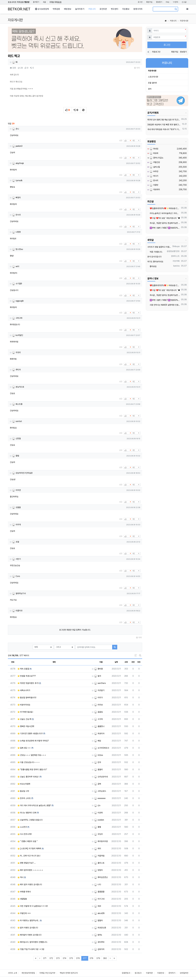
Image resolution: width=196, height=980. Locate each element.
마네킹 (154, 149)
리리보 (98, 705)
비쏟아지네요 (24, 705)
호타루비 (99, 942)
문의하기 (172, 973)
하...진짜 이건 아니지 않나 (29, 856)
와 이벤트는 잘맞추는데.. (28, 920)
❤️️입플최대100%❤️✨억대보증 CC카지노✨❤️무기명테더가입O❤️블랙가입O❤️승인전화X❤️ (164, 208)
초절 (15, 542)
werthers (100, 683)
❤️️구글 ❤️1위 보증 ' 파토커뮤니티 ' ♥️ (164, 218)
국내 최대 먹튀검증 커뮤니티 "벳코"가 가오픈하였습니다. (164, 129)
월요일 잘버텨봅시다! (27, 698)
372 (51, 958)
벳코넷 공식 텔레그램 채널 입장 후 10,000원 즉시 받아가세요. (164, 120)
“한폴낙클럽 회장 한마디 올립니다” (32, 769)
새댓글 (151, 240)
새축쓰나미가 (24, 690)
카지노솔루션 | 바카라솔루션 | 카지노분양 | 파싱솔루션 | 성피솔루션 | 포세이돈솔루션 (164, 213)
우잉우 (98, 834)
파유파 (154, 153)
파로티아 (99, 734)
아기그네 (99, 899)
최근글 (151, 201)
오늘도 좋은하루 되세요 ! (28, 777)
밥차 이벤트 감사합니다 (28, 928)
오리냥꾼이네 (101, 777)
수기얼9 (17, 284)
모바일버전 (184, 973)
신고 (121, 141)
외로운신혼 (100, 928)
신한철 (16, 439)
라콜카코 (17, 611)
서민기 (16, 559)
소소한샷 (22, 827)
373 (58, 958)
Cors (16, 576)
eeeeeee (100, 798)
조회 (126, 662)
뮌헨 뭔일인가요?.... (27, 863)
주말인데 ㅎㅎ (24, 913)
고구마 (98, 719)
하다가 (154, 176)
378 (91, 958)
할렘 (15, 456)
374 (64, 958)
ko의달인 (17, 335)
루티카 (16, 370)
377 (86, 958)
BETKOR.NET (19, 9)
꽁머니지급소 (156, 158)
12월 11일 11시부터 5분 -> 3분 (31, 949)
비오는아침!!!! (24, 784)
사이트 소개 (12, 973)
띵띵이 (98, 870)
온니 (15, 129)
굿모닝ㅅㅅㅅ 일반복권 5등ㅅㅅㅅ (32, 755)
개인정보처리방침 (28, 973)
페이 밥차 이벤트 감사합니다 (30, 884)
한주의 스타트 (24, 798)
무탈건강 (155, 162)
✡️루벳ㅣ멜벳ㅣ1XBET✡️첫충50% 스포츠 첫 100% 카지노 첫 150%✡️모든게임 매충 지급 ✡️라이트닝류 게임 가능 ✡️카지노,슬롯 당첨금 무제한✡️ (164, 228)
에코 (98, 906)
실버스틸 (155, 167)
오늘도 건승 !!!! (25, 719)
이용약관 (149, 973)
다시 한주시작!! (25, 834)
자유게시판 (184, 21)
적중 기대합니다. (155, 252)
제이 (98, 849)
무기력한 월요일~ (26, 712)
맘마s (98, 935)
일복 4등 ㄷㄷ (24, 748)
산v (97, 805)
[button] (18, 40)
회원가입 (149, 2)
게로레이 (155, 189)
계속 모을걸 (23, 669)
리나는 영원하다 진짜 (27, 813)
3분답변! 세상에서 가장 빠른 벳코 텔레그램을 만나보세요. (164, 125)
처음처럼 (99, 856)
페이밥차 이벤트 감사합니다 (30, 935)
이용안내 (161, 973)
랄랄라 (98, 920)
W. (15, 62)
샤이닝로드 (100, 791)
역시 (21, 877)
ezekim (99, 820)
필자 (98, 676)
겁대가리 (99, 949)
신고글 (184, 2)
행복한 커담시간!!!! (26, 726)
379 (98, 958)
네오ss (98, 755)
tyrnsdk (17, 180)
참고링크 (138, 973)
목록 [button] (137, 68)
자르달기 (99, 690)
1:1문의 (175, 2)
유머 (150, 89)
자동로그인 (156, 52)
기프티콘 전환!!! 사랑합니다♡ (30, 734)
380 (105, 958)
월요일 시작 (23, 791)
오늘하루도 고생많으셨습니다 (30, 820)
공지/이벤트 (153, 113)
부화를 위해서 (24, 892)
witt (16, 266)
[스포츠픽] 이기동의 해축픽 (29, 849)
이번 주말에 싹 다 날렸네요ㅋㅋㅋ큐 (33, 906)
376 (78, 958)
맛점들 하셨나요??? (27, 676)
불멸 (98, 827)
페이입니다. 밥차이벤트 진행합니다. (33, 942)
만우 (98, 762)
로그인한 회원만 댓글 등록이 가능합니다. (75, 630)
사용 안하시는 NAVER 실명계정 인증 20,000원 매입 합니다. (164, 305)
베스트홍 (17, 404)
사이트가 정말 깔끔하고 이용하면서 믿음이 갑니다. (159, 247)
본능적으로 (18, 387)
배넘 (98, 741)
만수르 (16, 215)
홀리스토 (99, 863)
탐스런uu (17, 249)
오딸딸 (16, 507)
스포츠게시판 (153, 77)
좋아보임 (152, 266)
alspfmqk (18, 163)
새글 (44, 2)
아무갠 (16, 490)
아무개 (16, 525)
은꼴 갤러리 (152, 83)
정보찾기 (159, 2)
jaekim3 (17, 146)
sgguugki (18, 301)
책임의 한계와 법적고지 (69, 973)
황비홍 (98, 669)
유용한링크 (126, 973)
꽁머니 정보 (153, 279)
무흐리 (16, 352)
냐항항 (16, 232)
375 (71, 958)
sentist (17, 421)
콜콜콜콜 (99, 892)
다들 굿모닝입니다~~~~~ (29, 762)
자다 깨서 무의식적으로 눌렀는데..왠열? (34, 805)
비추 (139, 662)
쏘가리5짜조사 (102, 748)
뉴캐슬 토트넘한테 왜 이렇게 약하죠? (33, 741)
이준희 (98, 813)
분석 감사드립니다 (154, 257)
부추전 (154, 171)
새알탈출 (22, 899)
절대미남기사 (19, 593)
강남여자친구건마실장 (22, 473)
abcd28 (99, 913)
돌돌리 (98, 769)
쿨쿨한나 (99, 726)
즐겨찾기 (36, 2)
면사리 (154, 180)
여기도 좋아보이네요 (155, 262)
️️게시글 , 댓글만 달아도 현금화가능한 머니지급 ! (164, 223)
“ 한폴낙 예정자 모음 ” (28, 841)
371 (45, 958)
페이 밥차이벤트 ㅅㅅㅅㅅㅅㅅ (30, 870)
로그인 (140, 2)
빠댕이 (16, 198)
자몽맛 (154, 185)
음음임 (98, 712)
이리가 (98, 698)
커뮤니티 (173, 21)
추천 (133, 662)
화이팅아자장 (101, 841)
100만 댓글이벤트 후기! (28, 683)
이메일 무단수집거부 (47, 973)
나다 (98, 884)
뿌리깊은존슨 (101, 877)
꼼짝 (98, 784)
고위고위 (17, 318)
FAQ (168, 2)
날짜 (116, 662)
